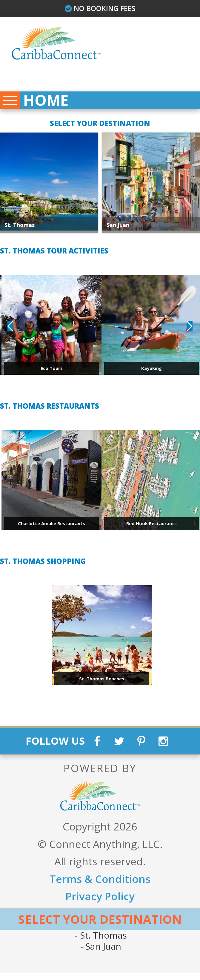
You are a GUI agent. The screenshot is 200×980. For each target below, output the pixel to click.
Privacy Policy (100, 904)
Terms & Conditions (100, 886)
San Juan (102, 954)
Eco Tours (52, 371)
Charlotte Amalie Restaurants (51, 526)
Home (50, 102)
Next (190, 329)
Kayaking (151, 371)
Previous (10, 329)
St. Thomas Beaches (102, 682)
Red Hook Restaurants (151, 526)
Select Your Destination (100, 926)
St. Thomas (20, 228)
